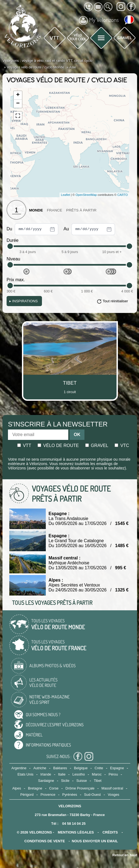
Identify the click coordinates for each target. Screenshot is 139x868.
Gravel (97, 445)
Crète (99, 768)
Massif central (112, 788)
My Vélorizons (99, 21)
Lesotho (79, 774)
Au (89, 229)
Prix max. (16, 280)
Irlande (46, 774)
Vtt (24, 445)
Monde (36, 210)
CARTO (123, 195)
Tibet (98, 781)
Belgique (81, 768)
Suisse (81, 781)
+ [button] (18, 95)
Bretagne (35, 788)
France (55, 210)
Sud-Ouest (92, 795)
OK (77, 435)
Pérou (113, 774)
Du (32, 229)
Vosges (114, 795)
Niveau (13, 259)
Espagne (117, 768)
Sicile (65, 781)
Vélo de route (58, 445)
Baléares (60, 768)
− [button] (18, 104)
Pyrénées (70, 795)
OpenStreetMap (86, 195)
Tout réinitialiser (115, 301)
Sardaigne (46, 781)
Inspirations (24, 301)
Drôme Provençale (80, 788)
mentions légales (76, 832)
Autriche (40, 768)
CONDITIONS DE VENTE (45, 841)
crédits (110, 832)
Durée (13, 240)
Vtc (122, 445)
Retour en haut (125, 855)
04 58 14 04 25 (74, 824)
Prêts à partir (81, 210)
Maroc (97, 774)
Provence (48, 795)
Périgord (27, 795)
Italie (62, 774)
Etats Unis (25, 774)
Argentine (19, 768)
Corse (54, 788)
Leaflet (65, 195)
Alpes (17, 788)
